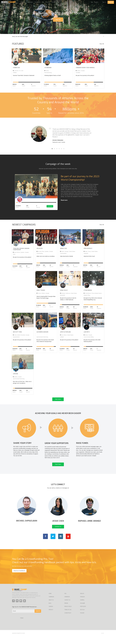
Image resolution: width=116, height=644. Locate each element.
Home (50, 601)
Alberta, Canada (88, 336)
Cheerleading (40, 255)
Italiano (82, 620)
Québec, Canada (80, 71)
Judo (14, 256)
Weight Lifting (87, 296)
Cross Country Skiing (89, 338)
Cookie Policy (68, 620)
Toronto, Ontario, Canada (43, 294)
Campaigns (30, 2)
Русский (82, 611)
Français (82, 604)
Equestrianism (16, 338)
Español (82, 607)
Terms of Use (68, 617)
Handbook (37, 2)
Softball (15, 73)
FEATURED (18, 44)
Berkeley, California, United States (68, 294)
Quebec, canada (17, 378)
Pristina (47, 71)
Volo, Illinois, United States (67, 336)
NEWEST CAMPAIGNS (24, 226)
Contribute (51, 208)
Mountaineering (48, 73)
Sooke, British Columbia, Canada (21, 336)
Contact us (58, 534)
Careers (51, 614)
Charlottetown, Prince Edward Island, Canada (95, 294)
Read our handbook (19, 578)
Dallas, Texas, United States (91, 253)
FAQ (43, 2)
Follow (22, 625)
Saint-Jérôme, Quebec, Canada (21, 254)
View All (102, 44)
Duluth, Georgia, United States (68, 253)
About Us (51, 607)
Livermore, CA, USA (18, 71)
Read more (64, 200)
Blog (58, 2)
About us (23, 2)
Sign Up (111, 2)
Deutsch (82, 617)
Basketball (63, 296)
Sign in (104, 2)
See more (58, 400)
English (82, 601)
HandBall (78, 73)
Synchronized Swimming (42, 338)
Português (83, 614)
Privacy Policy (68, 614)
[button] (9, 17)
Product (48, 2)
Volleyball (86, 255)
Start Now (58, 469)
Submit (38, 618)
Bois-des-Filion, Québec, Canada (45, 253)
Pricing (53, 2)
